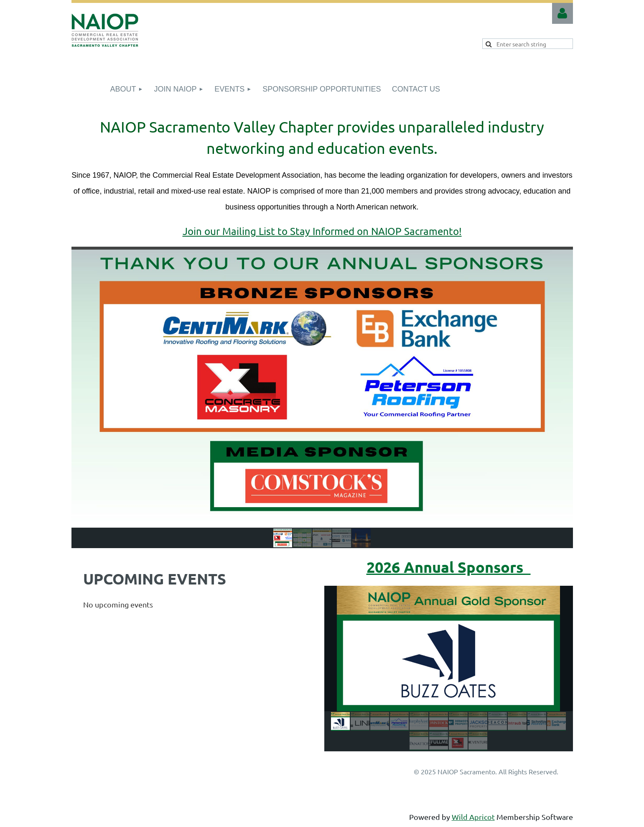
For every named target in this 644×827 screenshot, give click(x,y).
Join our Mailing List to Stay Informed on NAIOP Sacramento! (322, 231)
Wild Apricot (473, 817)
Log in (563, 13)
